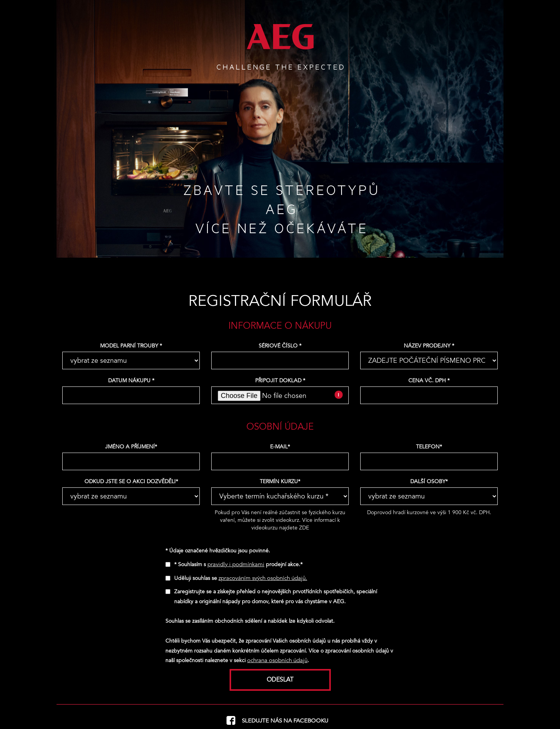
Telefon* (429, 447)
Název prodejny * (429, 346)
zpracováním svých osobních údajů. (263, 578)
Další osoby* (429, 481)
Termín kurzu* (280, 481)
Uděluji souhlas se (241, 578)
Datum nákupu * (131, 381)
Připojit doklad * (280, 381)
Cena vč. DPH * (429, 381)
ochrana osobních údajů (277, 660)
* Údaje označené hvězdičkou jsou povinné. (218, 551)
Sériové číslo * (280, 346)
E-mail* (280, 447)
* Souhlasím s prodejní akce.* (238, 564)
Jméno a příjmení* (131, 447)
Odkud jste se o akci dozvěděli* (131, 481)
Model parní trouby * (131, 346)
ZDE (304, 528)
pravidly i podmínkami (236, 564)
